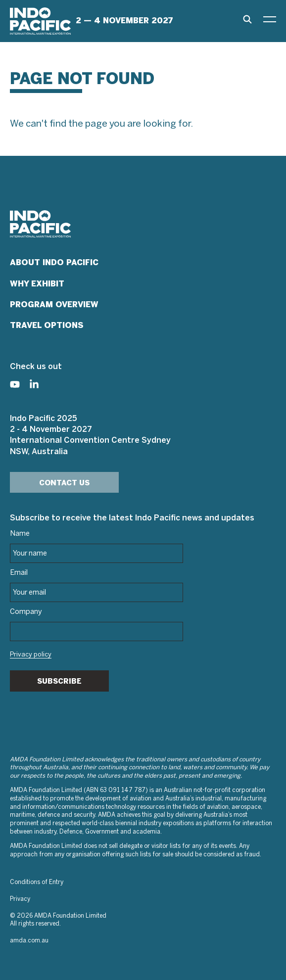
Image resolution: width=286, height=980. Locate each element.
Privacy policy (31, 655)
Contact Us (64, 483)
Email (19, 573)
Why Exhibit (37, 284)
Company (26, 612)
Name (20, 534)
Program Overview (54, 304)
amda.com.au (29, 941)
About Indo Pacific (54, 262)
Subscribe (59, 681)
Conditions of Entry (37, 882)
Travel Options (47, 325)
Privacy (20, 899)
